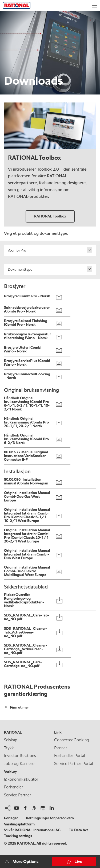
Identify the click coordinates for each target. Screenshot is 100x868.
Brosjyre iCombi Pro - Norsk (27, 296)
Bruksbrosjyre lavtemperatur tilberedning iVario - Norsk (27, 336)
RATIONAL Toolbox (50, 216)
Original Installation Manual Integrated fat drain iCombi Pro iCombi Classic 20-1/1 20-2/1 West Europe (27, 536)
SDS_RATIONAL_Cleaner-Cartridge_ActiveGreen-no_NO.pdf (26, 649)
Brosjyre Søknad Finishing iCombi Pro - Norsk (26, 323)
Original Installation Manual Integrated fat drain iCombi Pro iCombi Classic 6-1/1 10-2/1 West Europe (27, 515)
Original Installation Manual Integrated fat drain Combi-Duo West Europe (27, 554)
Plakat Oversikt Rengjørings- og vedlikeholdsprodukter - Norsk (24, 600)
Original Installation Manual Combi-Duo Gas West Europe (27, 497)
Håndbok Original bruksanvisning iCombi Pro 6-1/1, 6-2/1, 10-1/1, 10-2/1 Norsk (27, 404)
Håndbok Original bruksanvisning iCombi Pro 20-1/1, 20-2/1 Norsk (26, 422)
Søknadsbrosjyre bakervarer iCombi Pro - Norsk (27, 310)
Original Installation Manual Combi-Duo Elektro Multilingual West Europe (27, 571)
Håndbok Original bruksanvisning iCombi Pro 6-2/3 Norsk (26, 439)
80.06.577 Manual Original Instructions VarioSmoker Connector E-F (26, 456)
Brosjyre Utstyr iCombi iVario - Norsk (23, 349)
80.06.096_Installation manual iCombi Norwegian (26, 482)
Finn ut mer (19, 707)
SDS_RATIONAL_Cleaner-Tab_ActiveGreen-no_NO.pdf (26, 632)
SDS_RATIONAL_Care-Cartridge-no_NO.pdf (23, 664)
